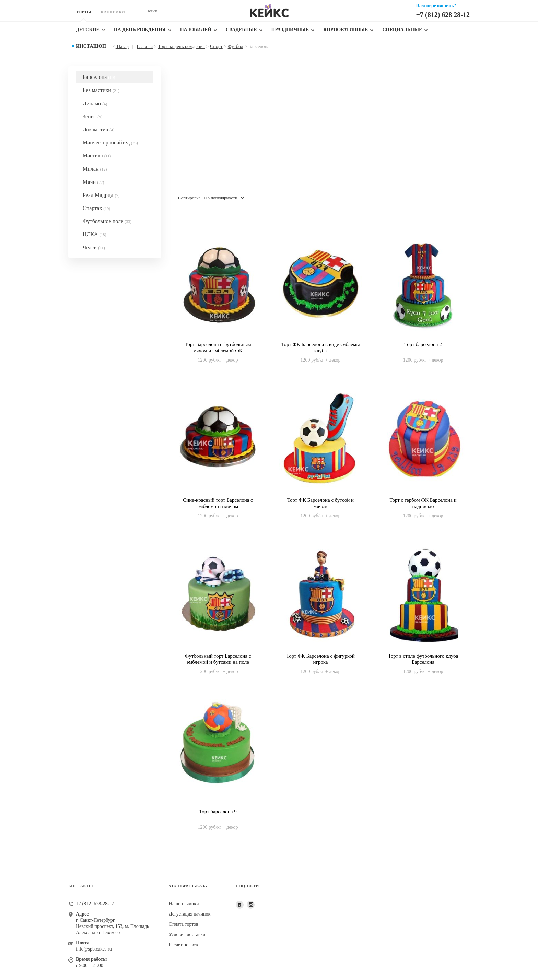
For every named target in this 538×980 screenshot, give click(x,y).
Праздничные (290, 30)
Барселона (99, 77)
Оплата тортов (184, 924)
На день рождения (140, 30)
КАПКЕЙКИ (113, 12)
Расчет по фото (184, 945)
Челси (94, 247)
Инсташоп (91, 46)
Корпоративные (346, 30)
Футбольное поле (107, 221)
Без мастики (101, 90)
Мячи (93, 182)
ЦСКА (94, 234)
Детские (88, 30)
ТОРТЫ (83, 12)
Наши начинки (184, 904)
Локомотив (98, 129)
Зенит (92, 116)
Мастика (97, 156)
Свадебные (241, 30)
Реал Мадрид (101, 195)
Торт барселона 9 (218, 812)
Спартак (96, 208)
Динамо (95, 103)
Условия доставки (187, 935)
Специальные (402, 30)
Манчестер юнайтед (110, 143)
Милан (95, 169)
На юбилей (196, 30)
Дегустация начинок (190, 914)
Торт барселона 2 (423, 344)
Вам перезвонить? (436, 6)
